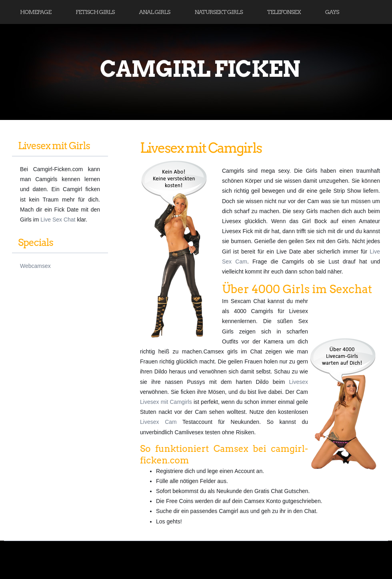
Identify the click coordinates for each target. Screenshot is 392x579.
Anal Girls (154, 12)
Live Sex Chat (58, 220)
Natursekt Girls (218, 12)
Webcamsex (35, 266)
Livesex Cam (158, 422)
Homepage (36, 12)
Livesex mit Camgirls (166, 402)
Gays (332, 12)
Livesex (299, 382)
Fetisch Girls (95, 12)
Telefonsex (284, 12)
